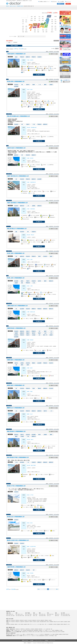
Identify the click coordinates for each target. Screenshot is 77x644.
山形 (52, 23)
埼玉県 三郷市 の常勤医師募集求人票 (16, 253)
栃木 (55, 26)
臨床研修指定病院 (30, 630)
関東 (16, 613)
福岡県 (28, 392)
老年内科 (38, 620)
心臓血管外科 (22, 622)
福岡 (26, 26)
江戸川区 (32, 495)
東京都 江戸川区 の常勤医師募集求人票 (16, 486)
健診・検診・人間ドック (44, 624)
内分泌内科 (30, 620)
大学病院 (15, 630)
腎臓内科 (47, 620)
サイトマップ (68, 2)
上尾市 (31, 286)
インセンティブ (37, 634)
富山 (39, 17)
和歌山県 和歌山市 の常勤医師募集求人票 (17, 229)
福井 (39, 20)
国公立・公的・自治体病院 (22, 630)
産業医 (62, 624)
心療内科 (50, 620)
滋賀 (35, 17)
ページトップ (74, 639)
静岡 (46, 32)
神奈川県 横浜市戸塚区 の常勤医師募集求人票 (18, 457)
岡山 (26, 22)
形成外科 (35, 622)
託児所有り (47, 636)
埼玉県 (28, 90)
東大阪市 (32, 158)
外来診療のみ (18, 629)
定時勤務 (57, 634)
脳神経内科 (42, 620)
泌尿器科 (66, 622)
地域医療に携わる (25, 632)
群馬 (52, 26)
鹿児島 (26, 32)
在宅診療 (55, 624)
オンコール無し (17, 634)
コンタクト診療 (45, 629)
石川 (39, 18)
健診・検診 (50, 629)
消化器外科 (13, 622)
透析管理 (40, 629)
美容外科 (45, 622)
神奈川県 (29, 465)
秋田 (52, 22)
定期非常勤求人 (23, 8)
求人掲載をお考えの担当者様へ (65, 76)
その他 (68, 624)
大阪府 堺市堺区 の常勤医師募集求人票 (16, 567)
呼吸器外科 (17, 622)
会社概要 (32, 640)
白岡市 (31, 90)
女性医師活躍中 (41, 636)
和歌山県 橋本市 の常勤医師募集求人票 (16, 431)
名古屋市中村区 (33, 547)
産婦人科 (55, 622)
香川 (38, 30)
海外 (24, 16)
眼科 (48, 622)
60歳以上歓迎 (55, 632)
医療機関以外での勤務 (59, 630)
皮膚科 (38, 622)
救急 (34, 632)
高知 (35, 32)
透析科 (69, 622)
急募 (56, 636)
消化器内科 (13, 620)
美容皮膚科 (42, 622)
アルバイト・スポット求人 (33, 8)
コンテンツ (55, 8)
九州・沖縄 (63, 613)
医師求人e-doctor (25, 640)
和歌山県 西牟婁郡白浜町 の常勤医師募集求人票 (18, 116)
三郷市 (31, 259)
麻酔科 (16, 624)
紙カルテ (34, 636)
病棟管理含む (28, 629)
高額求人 (32, 634)
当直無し (12, 634)
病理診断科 (51, 624)
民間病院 (40, 630)
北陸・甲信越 (27, 613)
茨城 (55, 28)
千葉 (55, 30)
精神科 (22, 624)
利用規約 (47, 640)
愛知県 (28, 547)
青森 (52, 20)
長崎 (23, 28)
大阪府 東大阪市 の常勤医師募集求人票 (16, 148)
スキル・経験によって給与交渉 (25, 634)
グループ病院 (45, 630)
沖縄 (23, 32)
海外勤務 (63, 632)
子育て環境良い (52, 636)
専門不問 (47, 632)
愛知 (43, 30)
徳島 (38, 32)
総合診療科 (8, 624)
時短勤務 (60, 634)
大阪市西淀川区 (33, 182)
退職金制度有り (47, 634)
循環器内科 (22, 620)
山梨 (43, 20)
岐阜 (46, 30)
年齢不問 (51, 632)
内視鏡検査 (36, 629)
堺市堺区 (32, 573)
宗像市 (31, 392)
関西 (40, 613)
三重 (43, 32)
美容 (36, 632)
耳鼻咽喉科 (51, 622)
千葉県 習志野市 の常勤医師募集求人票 (16, 54)
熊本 (23, 30)
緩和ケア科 (29, 624)
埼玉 (52, 28)
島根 (23, 20)
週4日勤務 (8, 634)
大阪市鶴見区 (33, 209)
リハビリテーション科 (36, 624)
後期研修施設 (36, 630)
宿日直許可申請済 (65, 634)
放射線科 (25, 624)
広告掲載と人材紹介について (44, 2)
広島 (23, 22)
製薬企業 (65, 624)
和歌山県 (29, 127)
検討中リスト (61, 4)
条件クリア (57, 41)
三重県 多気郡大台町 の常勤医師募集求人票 (17, 306)
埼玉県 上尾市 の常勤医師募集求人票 (16, 278)
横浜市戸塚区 (33, 465)
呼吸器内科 (17, 620)
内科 (10, 620)
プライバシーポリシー (39, 640)
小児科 (19, 624)
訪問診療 (32, 629)
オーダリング (29, 636)
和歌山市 (33, 235)
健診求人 (44, 8)
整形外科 (31, 622)
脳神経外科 (27, 622)
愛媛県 (28, 414)
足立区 (31, 523)
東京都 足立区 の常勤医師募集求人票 (16, 517)
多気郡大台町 (33, 312)
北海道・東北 (8, 613)
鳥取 (26, 20)
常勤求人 (12, 8)
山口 (23, 24)
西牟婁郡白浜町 (34, 127)
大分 (26, 28)
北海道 (55, 16)
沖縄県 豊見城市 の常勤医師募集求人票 (16, 328)
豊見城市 (32, 340)
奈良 (35, 20)
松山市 (31, 414)
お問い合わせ (54, 2)
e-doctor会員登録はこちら (65, 13)
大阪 (32, 18)
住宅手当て (42, 634)
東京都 (28, 495)
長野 (43, 18)
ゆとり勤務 (52, 634)
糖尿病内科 (34, 620)
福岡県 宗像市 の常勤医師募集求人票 (16, 385)
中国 (48, 613)
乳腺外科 (62, 622)
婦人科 (59, 622)
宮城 (55, 22)
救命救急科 (12, 624)
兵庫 (32, 17)
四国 (56, 613)
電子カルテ (25, 636)
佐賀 (23, 26)
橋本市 (32, 440)
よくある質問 (61, 2)
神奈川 (52, 32)
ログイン (68, 4)
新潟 (43, 17)
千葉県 (28, 60)
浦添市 (31, 368)
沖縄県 (28, 340)
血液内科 (26, 620)
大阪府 (28, 158)
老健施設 (58, 624)
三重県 (28, 312)
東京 (52, 30)
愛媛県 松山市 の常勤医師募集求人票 (16, 408)
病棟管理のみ (23, 629)
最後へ (57, 589)
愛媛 (35, 30)
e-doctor (14, 3)
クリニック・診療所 (51, 630)
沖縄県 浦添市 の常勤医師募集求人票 (16, 360)
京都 (35, 18)
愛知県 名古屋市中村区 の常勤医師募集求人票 (18, 540)
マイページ (66, 8)
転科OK (59, 632)
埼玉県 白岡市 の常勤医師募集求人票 (16, 82)
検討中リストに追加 (54, 54)
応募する (52, 75)
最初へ (39, 589)
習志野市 (32, 60)
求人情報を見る (39, 75)
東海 (34, 613)
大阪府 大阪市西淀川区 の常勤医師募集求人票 (18, 176)
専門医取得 (30, 632)
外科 (10, 622)
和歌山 (32, 20)
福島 (55, 23)
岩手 (55, 20)
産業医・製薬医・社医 (41, 632)
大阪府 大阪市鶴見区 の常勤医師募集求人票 (17, 203)
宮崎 (26, 30)
